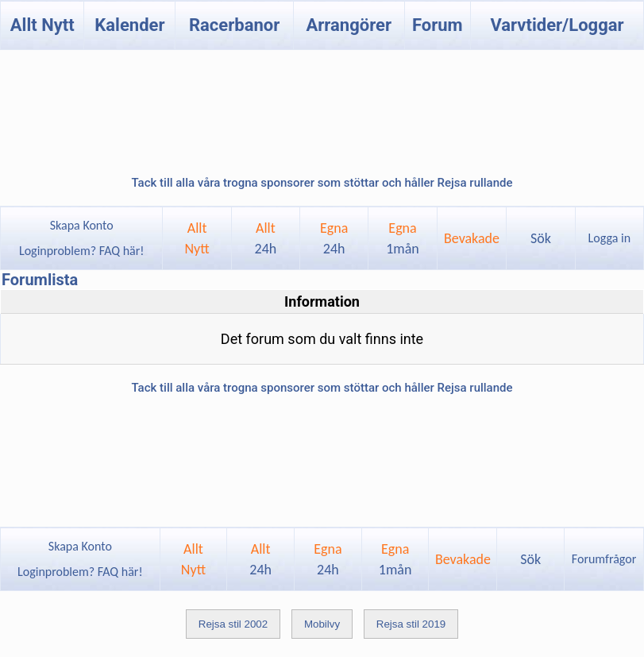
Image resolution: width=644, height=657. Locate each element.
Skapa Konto (82, 225)
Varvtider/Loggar (557, 25)
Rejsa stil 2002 (233, 624)
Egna (334, 238)
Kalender (129, 25)
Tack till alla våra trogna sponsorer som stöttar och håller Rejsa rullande (322, 183)
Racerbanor (234, 25)
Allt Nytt (42, 25)
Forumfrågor (604, 559)
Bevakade (472, 238)
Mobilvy (322, 624)
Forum (438, 25)
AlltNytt (197, 238)
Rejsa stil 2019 (411, 624)
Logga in (609, 238)
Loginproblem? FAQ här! (81, 251)
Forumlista (40, 280)
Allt (266, 238)
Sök (541, 238)
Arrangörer (349, 25)
